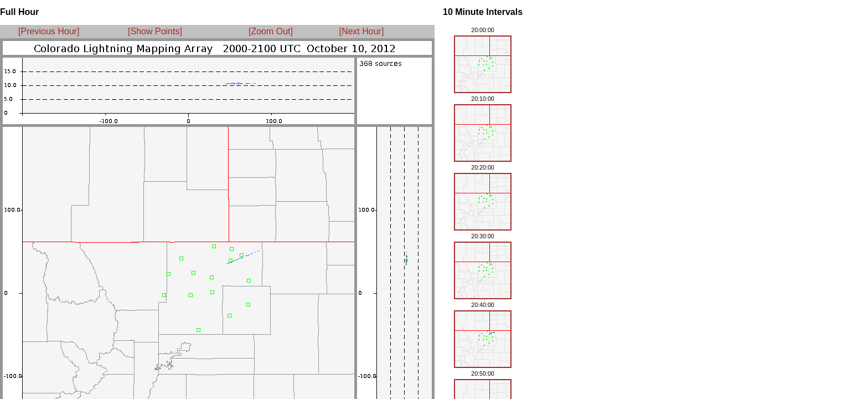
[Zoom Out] (271, 31)
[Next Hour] (358, 31)
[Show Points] (155, 31)
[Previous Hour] (49, 31)
